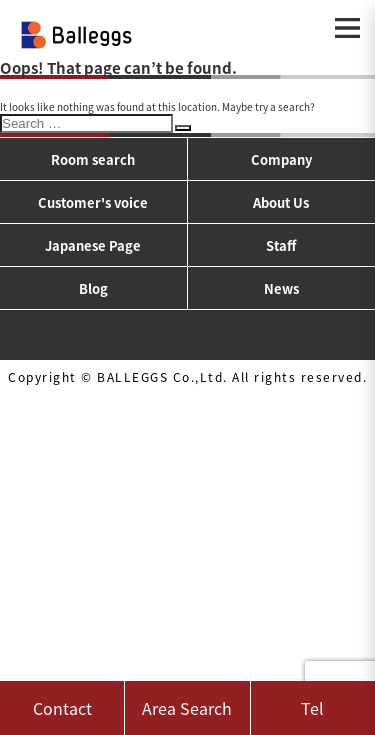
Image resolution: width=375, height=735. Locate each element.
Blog (93, 288)
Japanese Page (93, 245)
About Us (281, 202)
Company (281, 159)
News (281, 288)
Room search (93, 159)
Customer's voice (93, 202)
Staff (281, 245)
